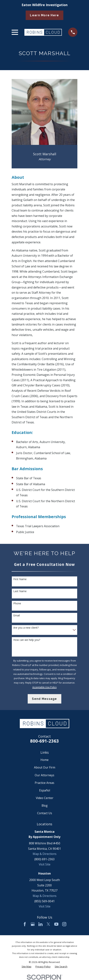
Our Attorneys (44, 775)
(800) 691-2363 (44, 859)
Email (17, 616)
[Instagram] (64, 924)
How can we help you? (27, 640)
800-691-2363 (44, 741)
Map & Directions (45, 854)
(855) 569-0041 (44, 901)
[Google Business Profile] (33, 924)
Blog (45, 806)
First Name (20, 579)
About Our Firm (45, 767)
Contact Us (45, 813)
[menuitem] (26, 967)
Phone (17, 604)
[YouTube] (56, 924)
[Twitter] (48, 924)
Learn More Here (44, 15)
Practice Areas (44, 783)
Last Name (20, 591)
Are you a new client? (26, 628)
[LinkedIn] (40, 924)
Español (45, 790)
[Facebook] (25, 924)
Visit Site (45, 864)
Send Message (44, 699)
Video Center (45, 798)
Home (44, 760)
